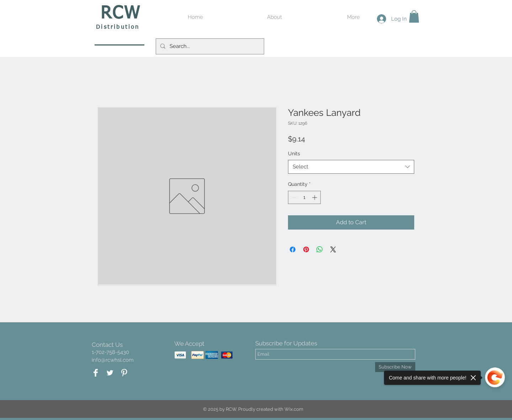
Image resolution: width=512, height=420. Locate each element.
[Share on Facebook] (293, 249)
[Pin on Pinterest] (306, 249)
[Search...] (209, 46)
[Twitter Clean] (110, 373)
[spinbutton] (304, 197)
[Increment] (315, 197)
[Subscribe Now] (395, 367)
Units (294, 154)
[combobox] (351, 167)
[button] (414, 17)
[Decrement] (294, 197)
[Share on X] (333, 249)
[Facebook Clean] (96, 373)
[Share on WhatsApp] (320, 249)
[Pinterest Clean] (124, 373)
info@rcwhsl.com (113, 360)
